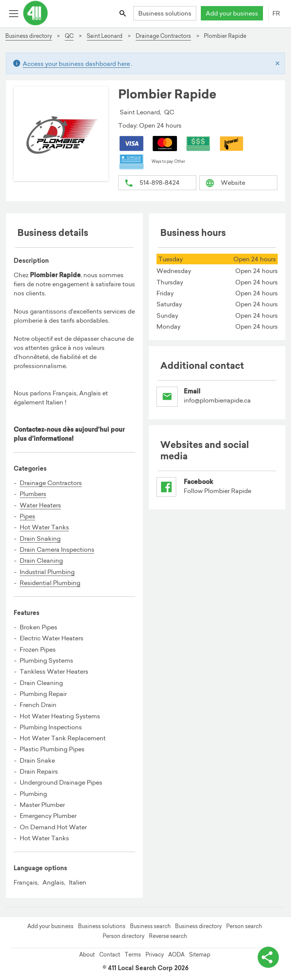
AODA (176, 955)
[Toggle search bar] (123, 13)
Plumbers (33, 494)
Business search (150, 926)
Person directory (124, 936)
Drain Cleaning (41, 560)
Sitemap (200, 955)
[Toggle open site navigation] (13, 13)
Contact (110, 955)
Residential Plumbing (50, 583)
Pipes (27, 516)
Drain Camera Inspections (57, 549)
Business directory (198, 926)
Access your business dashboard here (76, 64)
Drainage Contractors (51, 483)
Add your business (232, 13)
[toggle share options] (268, 957)
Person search (244, 926)
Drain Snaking (40, 538)
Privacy (155, 955)
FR (276, 13)
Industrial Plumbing (47, 572)
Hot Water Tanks (44, 527)
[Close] (278, 64)
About (87, 955)
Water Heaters (40, 505)
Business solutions (165, 13)
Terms (133, 955)
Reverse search (168, 936)
